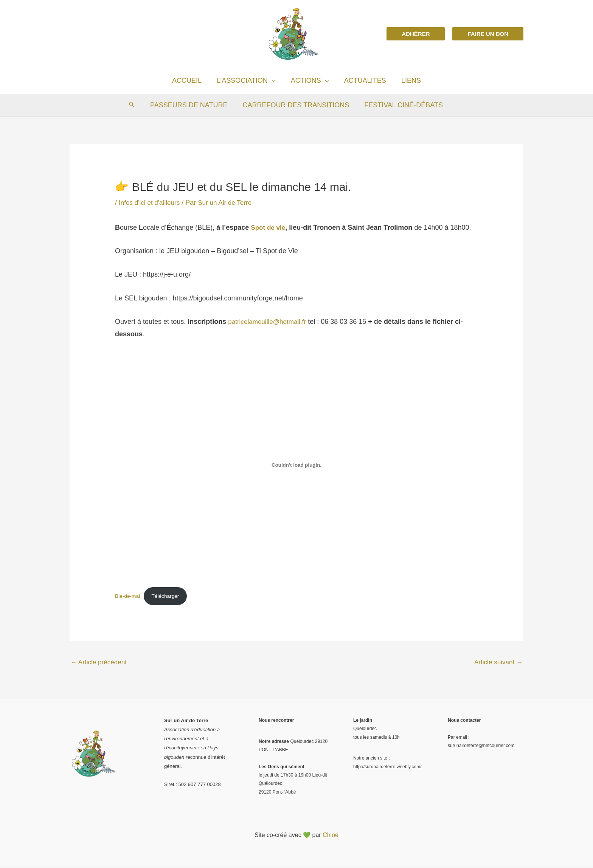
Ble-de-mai (128, 596)
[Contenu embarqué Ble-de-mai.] (296, 465)
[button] (416, 34)
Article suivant (497, 664)
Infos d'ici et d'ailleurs (151, 203)
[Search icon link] (134, 105)
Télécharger (168, 596)
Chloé (331, 836)
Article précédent (100, 664)
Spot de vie (269, 227)
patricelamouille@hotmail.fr (269, 321)
